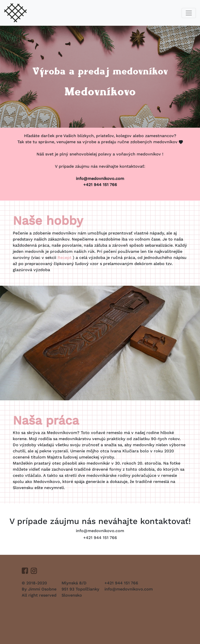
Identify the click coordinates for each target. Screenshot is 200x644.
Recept (65, 258)
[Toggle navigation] (189, 13)
